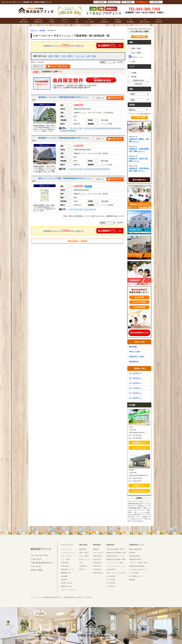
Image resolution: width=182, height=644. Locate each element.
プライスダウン (98, 553)
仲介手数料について (136, 576)
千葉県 (132, 72)
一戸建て (52, 21)
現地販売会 (134, 362)
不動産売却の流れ (135, 559)
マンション (65, 21)
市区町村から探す (137, 357)
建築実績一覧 (66, 573)
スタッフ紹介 (89, 21)
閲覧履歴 (127, 2)
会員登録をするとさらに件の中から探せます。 (83, 46)
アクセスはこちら (139, 448)
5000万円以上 (98, 573)
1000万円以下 (98, 556)
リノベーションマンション (116, 566)
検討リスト (83, 570)
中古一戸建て (68, 56)
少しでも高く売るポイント (138, 570)
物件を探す (24, 21)
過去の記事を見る (139, 180)
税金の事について (67, 570)
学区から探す (135, 352)
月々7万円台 (111, 580)
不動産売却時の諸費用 (137, 566)
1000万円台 (97, 559)
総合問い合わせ (67, 583)
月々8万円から (136, 393)
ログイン (142, 2)
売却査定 (132, 553)
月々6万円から (136, 383)
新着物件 (96, 549)
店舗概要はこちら (139, 443)
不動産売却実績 (134, 556)
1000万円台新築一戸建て (116, 549)
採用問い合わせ (67, 586)
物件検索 (133, 347)
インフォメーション (68, 553)
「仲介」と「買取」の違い (138, 563)
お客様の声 (104, 21)
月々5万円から (136, 378)
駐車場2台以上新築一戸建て (117, 559)
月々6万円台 (111, 576)
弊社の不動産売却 (135, 549)
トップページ (66, 549)
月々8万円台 (111, 583)
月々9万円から (136, 398)
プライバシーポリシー (69, 590)
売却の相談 (65, 566)
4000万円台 (97, 570)
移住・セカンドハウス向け (116, 573)
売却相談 (130, 21)
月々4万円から (136, 373)
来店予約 (159, 21)
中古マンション (136, 57)
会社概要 (118, 21)
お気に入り (114, 2)
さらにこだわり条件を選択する (139, 114)
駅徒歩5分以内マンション (116, 556)
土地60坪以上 (111, 570)
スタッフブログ (67, 556)
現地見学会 (38, 21)
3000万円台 (97, 566)
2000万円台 (97, 563)
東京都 (132, 76)
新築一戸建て (54, 56)
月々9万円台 (111, 586)
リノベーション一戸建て (115, 563)
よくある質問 (134, 573)
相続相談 (132, 580)
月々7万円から (136, 388)
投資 (94, 56)
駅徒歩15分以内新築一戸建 (116, 553)
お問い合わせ (145, 21)
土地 (77, 21)
